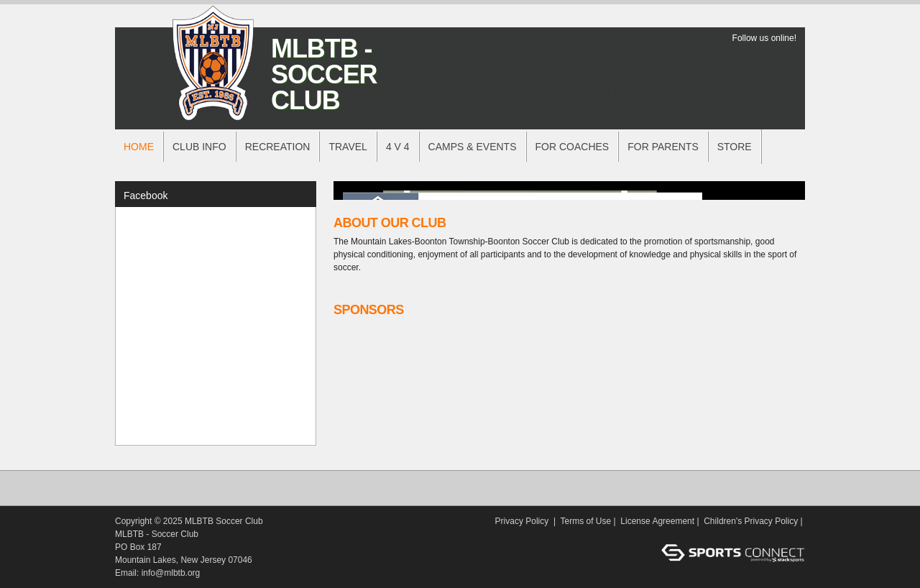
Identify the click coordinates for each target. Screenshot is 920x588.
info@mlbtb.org (171, 573)
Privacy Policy (522, 521)
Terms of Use (586, 521)
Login (604, 93)
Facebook (146, 196)
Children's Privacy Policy (751, 521)
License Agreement (657, 521)
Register (718, 93)
